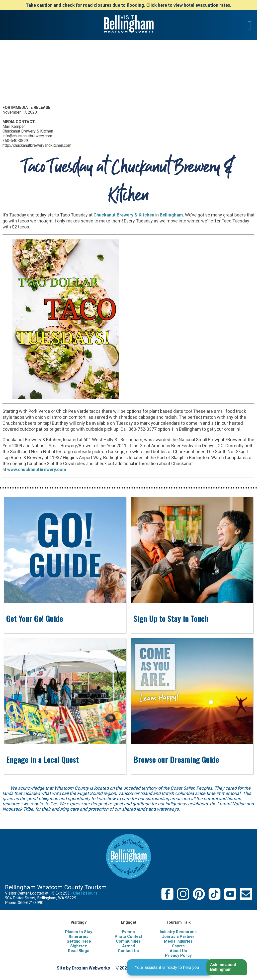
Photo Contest (128, 937)
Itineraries (79, 937)
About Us (178, 951)
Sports (178, 946)
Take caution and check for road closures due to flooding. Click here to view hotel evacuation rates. (128, 5)
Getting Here (79, 941)
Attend (128, 946)
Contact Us (128, 951)
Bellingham (171, 215)
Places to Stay (79, 932)
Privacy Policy (178, 955)
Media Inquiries (178, 941)
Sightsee (79, 946)
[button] (226, 967)
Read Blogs (79, 951)
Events (128, 932)
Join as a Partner (178, 937)
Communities (128, 941)
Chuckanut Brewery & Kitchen (124, 215)
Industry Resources (178, 932)
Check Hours (85, 893)
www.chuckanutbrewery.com (37, 469)
